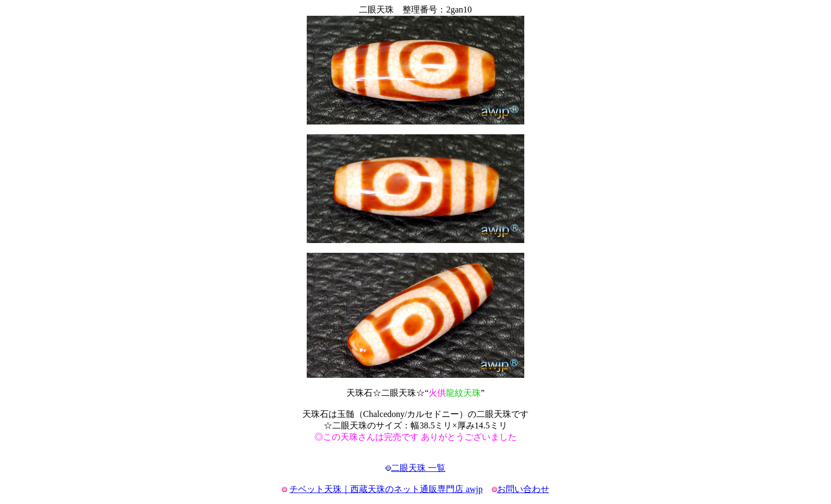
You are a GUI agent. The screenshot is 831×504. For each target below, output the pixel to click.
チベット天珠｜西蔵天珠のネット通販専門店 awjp (386, 489)
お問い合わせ (523, 489)
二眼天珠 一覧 (418, 468)
